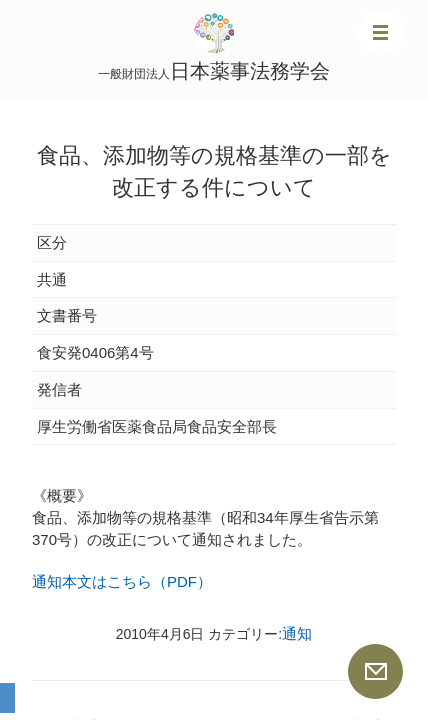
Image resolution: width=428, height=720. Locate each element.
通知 (297, 633)
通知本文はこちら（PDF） (122, 581)
